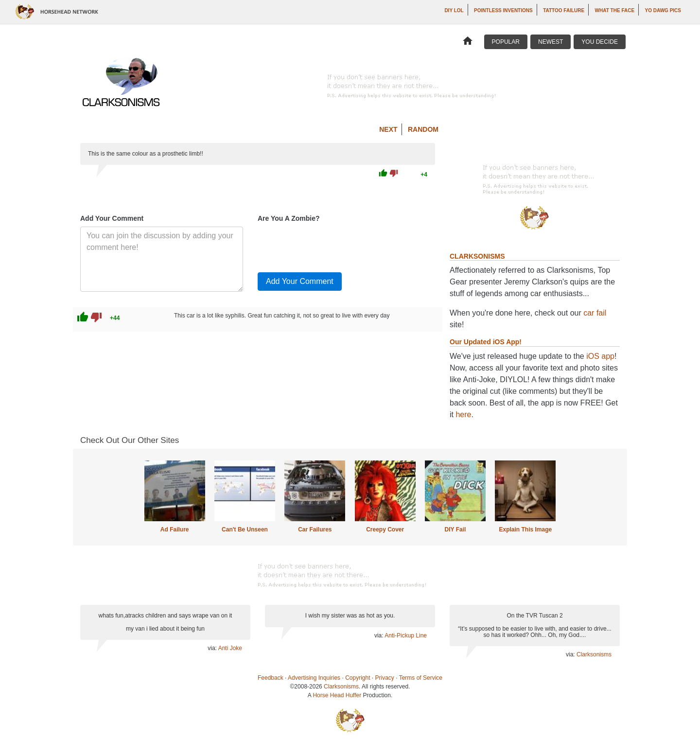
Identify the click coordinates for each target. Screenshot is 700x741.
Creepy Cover (385, 529)
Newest (551, 42)
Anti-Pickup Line (406, 635)
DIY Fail (455, 529)
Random (423, 129)
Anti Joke (230, 648)
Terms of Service (421, 678)
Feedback (271, 678)
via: (213, 648)
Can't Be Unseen (245, 529)
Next (388, 129)
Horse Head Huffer (337, 695)
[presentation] (332, 246)
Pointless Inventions (503, 10)
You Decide (600, 42)
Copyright (358, 678)
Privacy (385, 678)
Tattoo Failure (564, 10)
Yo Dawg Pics (663, 10)
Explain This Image (526, 529)
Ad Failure (175, 529)
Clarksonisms (594, 654)
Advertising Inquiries (314, 678)
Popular (506, 42)
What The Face (615, 10)
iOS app (600, 356)
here (463, 415)
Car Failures (315, 529)
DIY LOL (454, 10)
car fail (595, 313)
